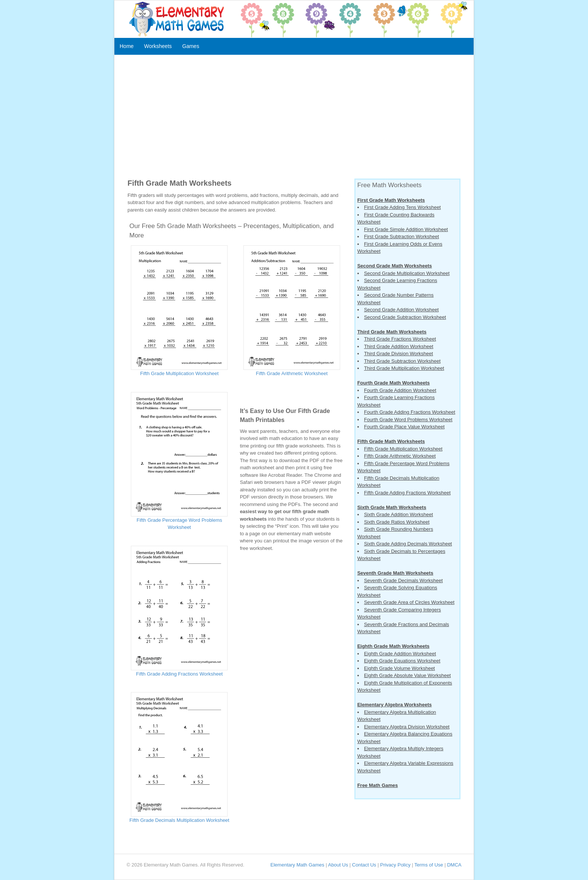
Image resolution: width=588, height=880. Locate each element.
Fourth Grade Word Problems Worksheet (408, 420)
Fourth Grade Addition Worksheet (400, 390)
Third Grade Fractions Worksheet (400, 339)
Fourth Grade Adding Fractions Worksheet (410, 412)
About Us (338, 865)
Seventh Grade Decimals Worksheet (403, 580)
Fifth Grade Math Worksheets (391, 441)
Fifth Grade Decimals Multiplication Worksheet (179, 820)
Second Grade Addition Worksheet (401, 310)
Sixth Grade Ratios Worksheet (397, 522)
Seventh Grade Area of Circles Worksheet (409, 602)
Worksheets (158, 46)
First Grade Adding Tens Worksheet (403, 207)
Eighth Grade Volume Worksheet (400, 668)
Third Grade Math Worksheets (392, 332)
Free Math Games (378, 785)
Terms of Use (429, 865)
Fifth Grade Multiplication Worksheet (179, 373)
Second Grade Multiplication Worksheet (407, 273)
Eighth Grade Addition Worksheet (400, 654)
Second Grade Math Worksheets (395, 266)
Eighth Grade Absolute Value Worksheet (408, 675)
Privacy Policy (395, 865)
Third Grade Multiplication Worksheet (404, 368)
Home (127, 46)
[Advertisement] (294, 119)
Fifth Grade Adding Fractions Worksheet (179, 674)
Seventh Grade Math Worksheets (395, 573)
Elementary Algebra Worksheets (395, 705)
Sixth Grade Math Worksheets (392, 507)
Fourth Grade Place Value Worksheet (404, 427)
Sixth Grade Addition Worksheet (399, 514)
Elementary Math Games (297, 865)
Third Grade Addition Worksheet (399, 346)
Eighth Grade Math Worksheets (394, 646)
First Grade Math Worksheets (391, 200)
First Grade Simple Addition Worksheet (406, 229)
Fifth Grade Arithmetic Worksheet (292, 373)
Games (191, 46)
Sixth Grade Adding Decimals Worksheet (408, 544)
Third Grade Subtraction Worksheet (402, 361)
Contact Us (364, 865)
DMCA (454, 865)
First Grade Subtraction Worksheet (402, 237)
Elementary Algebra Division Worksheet (407, 727)
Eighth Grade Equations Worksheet (402, 661)
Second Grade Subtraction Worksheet (405, 317)
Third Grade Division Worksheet (399, 354)
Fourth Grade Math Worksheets (394, 383)
